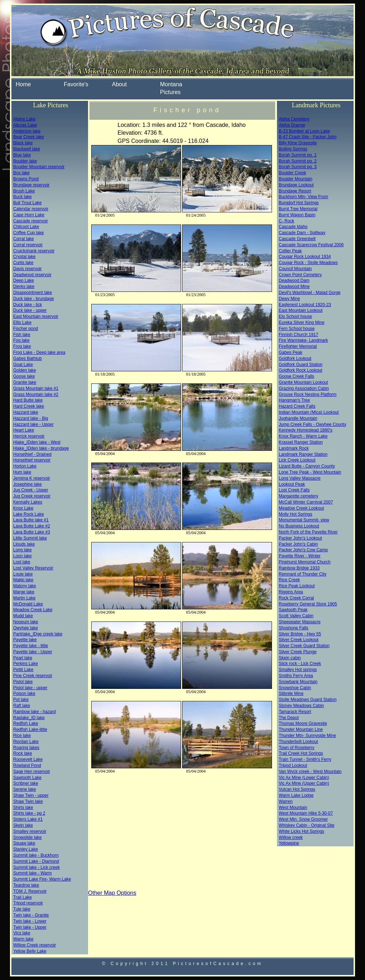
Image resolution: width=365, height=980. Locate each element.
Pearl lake (23, 658)
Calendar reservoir (31, 209)
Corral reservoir (28, 245)
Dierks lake (24, 287)
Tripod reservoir (28, 903)
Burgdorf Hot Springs (299, 203)
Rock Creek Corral (296, 598)
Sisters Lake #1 (28, 819)
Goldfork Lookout (295, 359)
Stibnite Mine (291, 693)
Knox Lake (23, 508)
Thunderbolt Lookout (298, 742)
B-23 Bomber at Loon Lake (304, 131)
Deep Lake (24, 280)
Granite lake (25, 382)
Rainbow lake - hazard (34, 712)
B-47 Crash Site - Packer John (308, 137)
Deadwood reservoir (32, 275)
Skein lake (23, 825)
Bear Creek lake (29, 137)
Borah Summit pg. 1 (298, 155)
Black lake (23, 143)
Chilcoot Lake (26, 227)
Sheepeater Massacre (300, 622)
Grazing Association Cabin (304, 388)
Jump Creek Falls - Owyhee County (312, 424)
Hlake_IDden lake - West (37, 442)
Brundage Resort (295, 191)
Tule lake (22, 909)
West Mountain (293, 808)
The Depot (289, 718)
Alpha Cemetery (294, 119)
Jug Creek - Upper (31, 490)
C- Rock (286, 221)
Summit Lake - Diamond (36, 861)
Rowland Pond (27, 765)
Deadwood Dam (294, 280)
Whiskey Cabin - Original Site (307, 825)
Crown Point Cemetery (300, 275)
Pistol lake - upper (30, 688)
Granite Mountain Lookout (303, 382)
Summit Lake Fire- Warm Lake (42, 879)
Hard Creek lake (29, 406)
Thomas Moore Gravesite (303, 723)
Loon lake (22, 556)
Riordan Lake (26, 742)
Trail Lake (22, 897)
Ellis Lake (22, 323)
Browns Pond (26, 179)
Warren (286, 801)
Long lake (22, 550)
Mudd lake (23, 616)
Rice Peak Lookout (297, 586)
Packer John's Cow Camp (303, 550)
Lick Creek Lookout (297, 460)
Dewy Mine (289, 299)
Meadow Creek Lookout (301, 508)
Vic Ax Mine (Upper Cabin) (304, 783)
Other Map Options (112, 893)
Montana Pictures (171, 88)
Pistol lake (23, 682)
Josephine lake (27, 484)
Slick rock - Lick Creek (300, 664)
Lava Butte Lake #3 (32, 532)
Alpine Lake (24, 119)
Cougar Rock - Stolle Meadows (308, 263)
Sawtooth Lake (27, 778)
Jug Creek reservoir (32, 496)
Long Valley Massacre (300, 478)
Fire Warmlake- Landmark (303, 340)
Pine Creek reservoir (33, 676)
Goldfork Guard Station (301, 365)
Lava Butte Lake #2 (32, 526)
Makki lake (23, 580)
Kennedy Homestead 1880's (305, 430)
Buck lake (22, 197)
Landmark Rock (294, 448)
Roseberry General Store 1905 (308, 604)
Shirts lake (23, 808)
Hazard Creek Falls (297, 406)
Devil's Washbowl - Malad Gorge (310, 293)
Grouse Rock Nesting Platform (308, 394)
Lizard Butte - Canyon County (307, 466)
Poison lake (24, 693)
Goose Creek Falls (296, 376)
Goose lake (24, 376)
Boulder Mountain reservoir (39, 167)
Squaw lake (24, 843)
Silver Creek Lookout (299, 640)
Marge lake (24, 592)
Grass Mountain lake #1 (36, 388)
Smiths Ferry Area (296, 676)
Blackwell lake (27, 149)
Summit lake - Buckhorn (36, 855)
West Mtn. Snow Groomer (303, 819)
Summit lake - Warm (32, 873)
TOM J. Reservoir (30, 891)
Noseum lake (26, 622)
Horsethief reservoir (32, 460)
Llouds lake (24, 544)
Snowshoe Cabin (295, 688)
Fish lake (22, 335)
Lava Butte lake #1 (31, 520)
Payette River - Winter (300, 556)
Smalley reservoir (30, 831)
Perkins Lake (25, 664)
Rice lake (22, 736)
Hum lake (22, 472)
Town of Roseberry (297, 748)
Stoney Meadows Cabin (301, 706)
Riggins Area (291, 592)
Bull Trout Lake (27, 203)
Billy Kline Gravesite (298, 143)
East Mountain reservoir (36, 316)
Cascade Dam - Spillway (302, 233)
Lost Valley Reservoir (33, 568)
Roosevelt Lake (28, 759)
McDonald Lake (28, 604)
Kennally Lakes (28, 502)
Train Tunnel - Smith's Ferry (305, 759)
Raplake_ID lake (29, 718)
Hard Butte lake (28, 400)
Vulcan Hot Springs (297, 789)
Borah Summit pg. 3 (298, 167)
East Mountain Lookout (301, 310)
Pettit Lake (23, 670)
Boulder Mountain (295, 179)
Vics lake (22, 933)
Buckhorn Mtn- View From (304, 197)
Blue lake (22, 155)
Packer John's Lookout (300, 538)
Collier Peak (290, 251)
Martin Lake (24, 598)
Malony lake (25, 586)
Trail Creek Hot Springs (301, 753)
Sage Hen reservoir (32, 772)
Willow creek (291, 837)
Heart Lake (24, 430)
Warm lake (23, 939)
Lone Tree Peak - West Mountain (310, 472)
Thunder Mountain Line (301, 729)
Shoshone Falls (294, 628)
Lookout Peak (292, 484)
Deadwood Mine (294, 287)
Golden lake (25, 370)
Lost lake (22, 562)
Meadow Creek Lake (33, 610)
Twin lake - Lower (30, 921)
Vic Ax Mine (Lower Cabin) (304, 778)
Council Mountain (295, 269)
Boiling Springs (293, 149)
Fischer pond (25, 329)
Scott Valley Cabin (296, 616)
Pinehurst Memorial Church (305, 562)
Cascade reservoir (30, 221)
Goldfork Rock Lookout (300, 370)
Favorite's (76, 84)
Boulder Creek (292, 173)
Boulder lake (25, 161)
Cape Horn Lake (29, 215)
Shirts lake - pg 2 (29, 813)
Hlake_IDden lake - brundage (41, 448)
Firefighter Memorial (298, 346)
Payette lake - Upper (33, 652)
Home (23, 84)
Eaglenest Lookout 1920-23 (305, 305)
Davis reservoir (27, 269)
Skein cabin (290, 658)
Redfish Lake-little (30, 729)
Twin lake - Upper (30, 927)
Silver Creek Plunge (298, 652)
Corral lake (24, 239)
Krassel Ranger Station (301, 442)
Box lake (21, 173)
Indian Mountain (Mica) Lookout (309, 412)
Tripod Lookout (293, 765)
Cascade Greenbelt (297, 239)
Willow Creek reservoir (35, 945)
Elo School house (295, 316)
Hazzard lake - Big (31, 418)
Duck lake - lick (28, 305)
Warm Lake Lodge (296, 795)
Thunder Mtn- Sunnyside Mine (307, 736)
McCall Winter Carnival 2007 (306, 502)
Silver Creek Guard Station (304, 646)
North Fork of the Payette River (308, 532)
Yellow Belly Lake (30, 951)
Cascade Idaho (293, 227)
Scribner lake (26, 783)
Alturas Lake (25, 125)
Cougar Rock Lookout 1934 (305, 257)
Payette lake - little (31, 646)
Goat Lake (23, 365)
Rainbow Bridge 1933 (299, 568)
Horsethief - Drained (32, 454)
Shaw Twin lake (28, 801)
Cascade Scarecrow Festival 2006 (311, 245)
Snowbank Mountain (298, 682)
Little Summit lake (30, 538)
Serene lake (25, 789)
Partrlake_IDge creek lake (38, 634)
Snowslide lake (27, 837)
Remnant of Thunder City (303, 574)
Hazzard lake (26, 412)
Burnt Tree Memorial (298, 209)
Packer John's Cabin (298, 544)
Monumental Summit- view (304, 520)
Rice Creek (289, 580)
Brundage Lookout (296, 185)
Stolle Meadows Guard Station (308, 700)
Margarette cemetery (299, 496)
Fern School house (297, 329)
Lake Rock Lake (29, 514)
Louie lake (23, 574)
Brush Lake (24, 191)
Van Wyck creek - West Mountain (310, 772)
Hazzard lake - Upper (33, 424)
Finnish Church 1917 (299, 335)
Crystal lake (24, 257)
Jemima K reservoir (32, 478)
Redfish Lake (26, 723)
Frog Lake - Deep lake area (39, 352)
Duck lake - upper (30, 310)
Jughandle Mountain (298, 418)
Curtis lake (23, 263)
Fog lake (21, 340)
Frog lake (22, 346)
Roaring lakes (26, 748)
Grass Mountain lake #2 (36, 394)
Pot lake (21, 700)
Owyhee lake (25, 628)
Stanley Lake (25, 849)
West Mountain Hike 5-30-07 (306, 813)
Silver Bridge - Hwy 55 (300, 634)
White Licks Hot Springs (301, 831)
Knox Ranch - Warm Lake (303, 436)
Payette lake (25, 640)
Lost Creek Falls (294, 490)
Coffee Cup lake (29, 233)
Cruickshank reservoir (34, 251)
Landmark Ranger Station (303, 454)
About (119, 84)
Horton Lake (25, 466)
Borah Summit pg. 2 (298, 161)
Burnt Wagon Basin (297, 215)
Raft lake (22, 706)
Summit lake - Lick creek (37, 867)
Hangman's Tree (294, 400)
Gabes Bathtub (27, 359)
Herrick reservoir (29, 436)
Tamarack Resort (295, 712)
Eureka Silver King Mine (302, 323)
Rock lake (23, 753)
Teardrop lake (26, 885)
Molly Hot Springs (295, 514)
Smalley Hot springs (298, 670)
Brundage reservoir (31, 185)
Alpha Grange (292, 125)
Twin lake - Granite (31, 915)
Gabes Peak (291, 352)
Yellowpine (289, 843)
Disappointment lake (33, 293)
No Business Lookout (299, 526)
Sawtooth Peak (293, 610)
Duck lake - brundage (34, 299)
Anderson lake (27, 131)
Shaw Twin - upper (31, 795)
